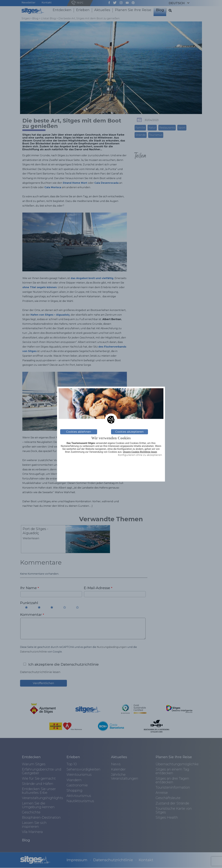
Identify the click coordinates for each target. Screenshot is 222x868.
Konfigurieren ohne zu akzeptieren (140, 455)
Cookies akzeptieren (129, 432)
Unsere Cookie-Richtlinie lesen (140, 452)
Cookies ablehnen (79, 432)
